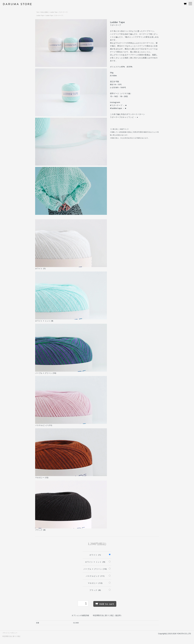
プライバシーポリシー (10, 633)
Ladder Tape (40, 15)
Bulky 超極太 (45, 12)
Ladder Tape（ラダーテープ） (59, 12)
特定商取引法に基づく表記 (11, 636)
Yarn (38, 12)
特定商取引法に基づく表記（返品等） (108, 615)
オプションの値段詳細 (80, 615)
